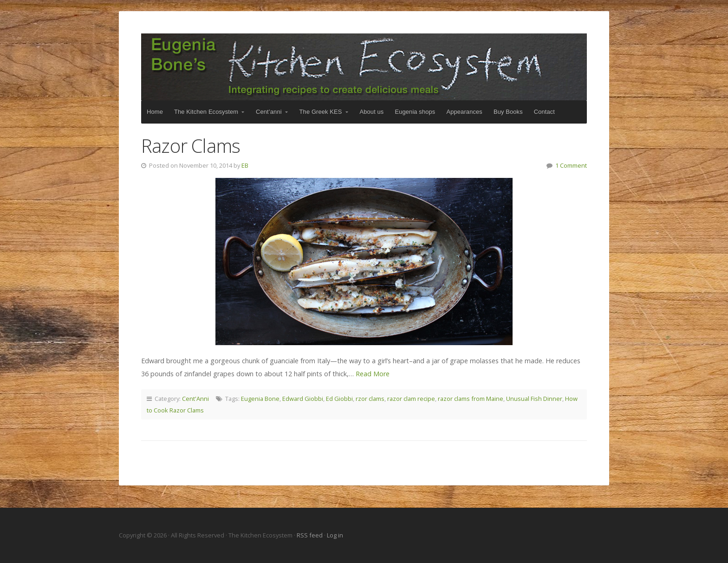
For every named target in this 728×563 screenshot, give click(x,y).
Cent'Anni (195, 399)
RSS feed (310, 535)
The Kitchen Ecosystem (364, 67)
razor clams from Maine (471, 399)
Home (155, 112)
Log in (335, 535)
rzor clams (370, 399)
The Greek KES (321, 112)
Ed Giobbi (339, 399)
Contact (544, 112)
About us (372, 112)
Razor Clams (191, 146)
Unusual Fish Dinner (534, 399)
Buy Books (508, 112)
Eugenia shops (415, 112)
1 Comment (571, 165)
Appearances (464, 112)
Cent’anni (269, 112)
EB (245, 165)
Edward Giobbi (303, 399)
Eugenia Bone (260, 399)
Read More (373, 374)
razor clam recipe (411, 399)
